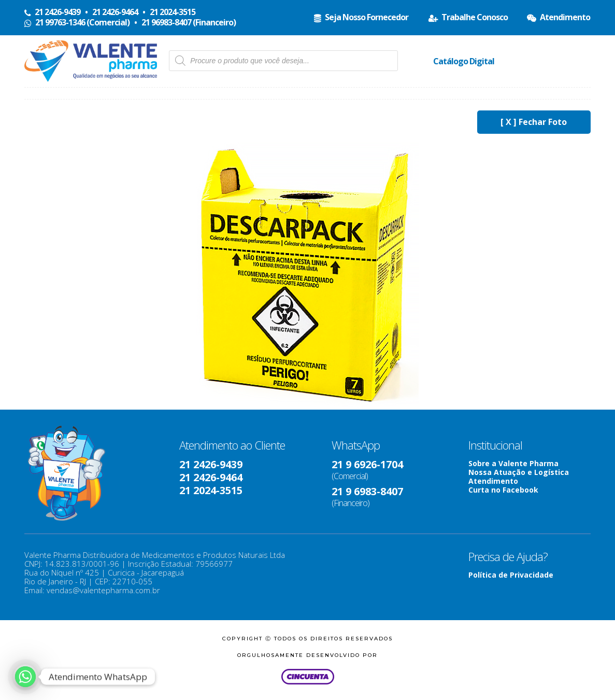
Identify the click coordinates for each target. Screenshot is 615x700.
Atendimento (493, 481)
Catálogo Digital (464, 61)
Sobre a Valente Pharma (513, 463)
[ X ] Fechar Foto (534, 122)
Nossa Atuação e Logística (519, 472)
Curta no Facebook (503, 490)
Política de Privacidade (511, 575)
